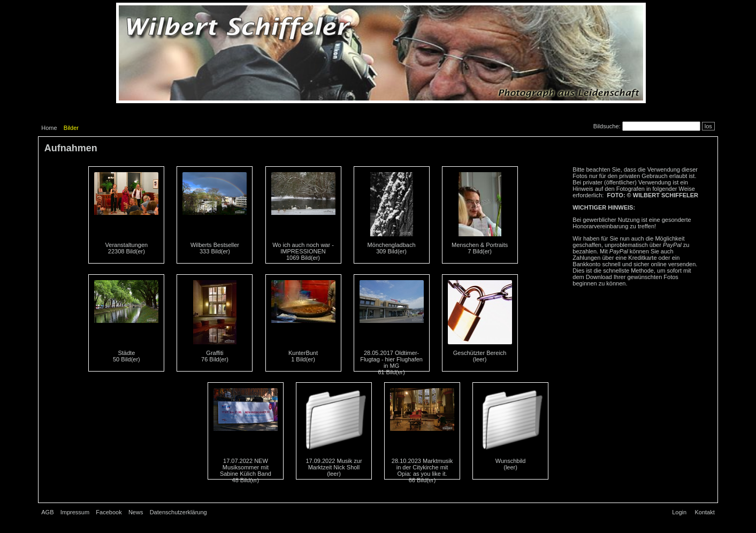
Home (49, 128)
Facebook (109, 512)
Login (679, 512)
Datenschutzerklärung (178, 512)
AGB (47, 512)
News (136, 512)
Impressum (75, 512)
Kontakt (704, 512)
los (708, 126)
